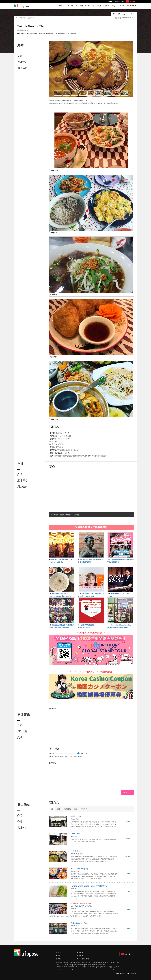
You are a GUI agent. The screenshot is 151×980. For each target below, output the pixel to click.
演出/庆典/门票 (97, 6)
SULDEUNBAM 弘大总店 (81, 906)
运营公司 (59, 952)
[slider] (78, 753)
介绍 (20, 474)
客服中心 (110, 1)
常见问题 (80, 956)
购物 (81, 6)
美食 (72, 6)
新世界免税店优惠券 (88, 625)
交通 (20, 56)
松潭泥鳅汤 (76, 851)
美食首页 (23, 18)
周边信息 (22, 68)
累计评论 (22, 62)
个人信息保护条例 (83, 959)
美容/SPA (106, 6)
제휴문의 (59, 956)
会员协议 (59, 959)
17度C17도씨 (76, 816)
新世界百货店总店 (84, 628)
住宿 (77, 6)
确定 (125, 792)
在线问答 (80, 952)
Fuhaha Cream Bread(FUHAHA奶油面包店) (89, 886)
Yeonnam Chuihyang (80, 869)
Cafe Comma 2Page (79, 923)
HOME (61, 6)
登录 (123, 1)
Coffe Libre (75, 834)
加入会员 (117, 1)
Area (66, 6)
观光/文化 (88, 6)
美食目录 (31, 18)
